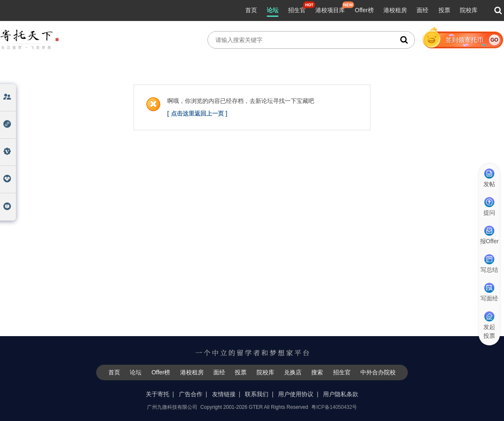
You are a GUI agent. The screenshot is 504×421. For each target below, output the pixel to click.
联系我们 (257, 394)
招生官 (297, 10)
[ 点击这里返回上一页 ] (197, 113)
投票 (444, 10)
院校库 (469, 10)
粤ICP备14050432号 (334, 407)
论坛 (273, 10)
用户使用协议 (296, 394)
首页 (251, 10)
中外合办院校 (378, 372)
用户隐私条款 (341, 394)
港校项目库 (330, 10)
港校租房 (395, 10)
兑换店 (293, 372)
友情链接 (224, 394)
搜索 (317, 372)
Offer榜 (364, 10)
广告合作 (191, 394)
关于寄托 (157, 394)
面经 (423, 10)
